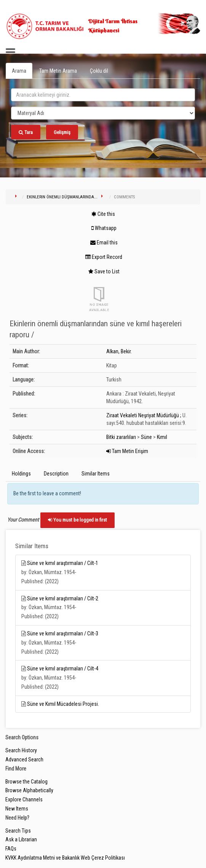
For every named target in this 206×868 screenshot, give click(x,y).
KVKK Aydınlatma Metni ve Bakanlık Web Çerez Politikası (65, 858)
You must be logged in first (77, 520)
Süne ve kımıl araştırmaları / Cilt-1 (63, 563)
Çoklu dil (99, 71)
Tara (26, 132)
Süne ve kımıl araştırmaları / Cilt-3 (63, 633)
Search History (21, 750)
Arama (19, 71)
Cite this (103, 214)
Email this (104, 243)
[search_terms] (103, 95)
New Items (17, 809)
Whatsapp (104, 228)
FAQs (11, 849)
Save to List (104, 271)
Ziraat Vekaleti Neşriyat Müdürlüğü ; (144, 415)
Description (56, 474)
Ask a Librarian (21, 839)
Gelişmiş (62, 132)
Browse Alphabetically (29, 790)
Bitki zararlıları (121, 437)
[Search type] (103, 113)
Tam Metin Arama (58, 71)
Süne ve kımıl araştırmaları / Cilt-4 (63, 669)
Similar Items (96, 474)
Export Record (104, 257)
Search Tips (18, 831)
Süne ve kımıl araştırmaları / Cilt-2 (63, 598)
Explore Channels (24, 799)
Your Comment (23, 520)
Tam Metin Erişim (127, 451)
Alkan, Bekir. (119, 351)
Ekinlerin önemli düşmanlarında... (62, 197)
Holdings (21, 474)
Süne (146, 437)
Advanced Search (24, 759)
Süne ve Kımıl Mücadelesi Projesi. (63, 704)
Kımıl (162, 437)
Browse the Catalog (26, 782)
